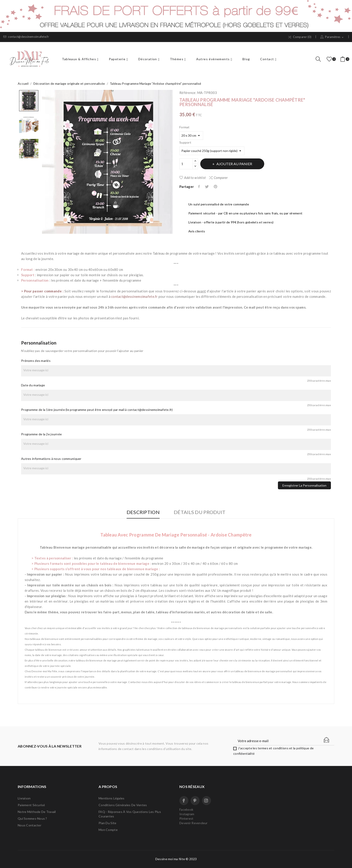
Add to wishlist (192, 178)
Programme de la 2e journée (41, 434)
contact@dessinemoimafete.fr (26, 37)
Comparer (218, 178)
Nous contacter (30, 825)
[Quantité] (186, 164)
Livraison (24, 798)
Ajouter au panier (234, 164)
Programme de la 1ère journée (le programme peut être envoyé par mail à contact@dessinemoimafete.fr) (97, 410)
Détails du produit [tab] (200, 512)
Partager (199, 187)
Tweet (207, 187)
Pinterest (216, 187)
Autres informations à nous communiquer (51, 459)
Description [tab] (143, 512)
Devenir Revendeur (194, 823)
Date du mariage (33, 385)
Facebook (184, 801)
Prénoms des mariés (36, 361)
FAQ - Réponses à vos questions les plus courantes (130, 814)
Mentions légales (111, 798)
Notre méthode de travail (37, 812)
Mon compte (108, 830)
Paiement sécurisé (31, 805)
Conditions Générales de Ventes (123, 805)
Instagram (207, 801)
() (330, 59)
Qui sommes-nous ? (32, 818)
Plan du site (107, 823)
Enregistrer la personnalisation (304, 485)
